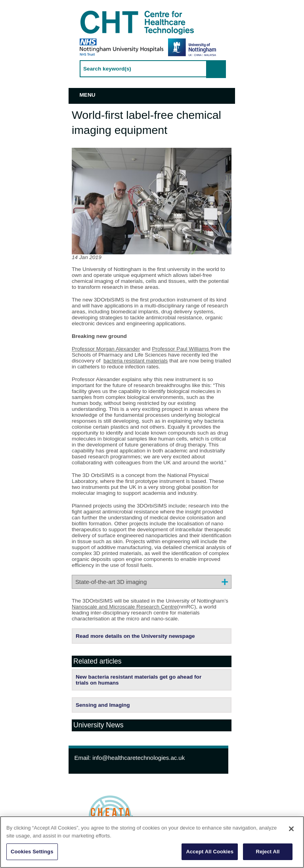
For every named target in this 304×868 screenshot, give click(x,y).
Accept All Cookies (210, 852)
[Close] (291, 829)
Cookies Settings (32, 852)
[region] (152, 842)
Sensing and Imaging (103, 705)
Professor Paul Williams (181, 349)
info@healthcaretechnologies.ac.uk (139, 758)
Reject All (268, 852)
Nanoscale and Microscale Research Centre (124, 607)
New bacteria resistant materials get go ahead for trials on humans (139, 680)
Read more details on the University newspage (135, 636)
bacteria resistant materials (136, 361)
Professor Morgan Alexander (106, 349)
